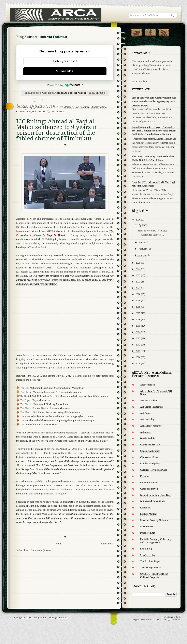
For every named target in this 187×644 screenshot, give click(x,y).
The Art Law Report (151, 561)
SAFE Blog (146, 549)
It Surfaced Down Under (153, 501)
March (142, 242)
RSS (164, 32)
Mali (34, 112)
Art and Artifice (148, 401)
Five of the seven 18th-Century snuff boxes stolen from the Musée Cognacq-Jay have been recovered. (154, 101)
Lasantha (152, 620)
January (142, 255)
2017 (138, 313)
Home (59, 544)
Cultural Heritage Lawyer (154, 470)
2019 (138, 301)
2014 (138, 332)
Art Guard (146, 413)
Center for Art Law (150, 445)
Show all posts (97, 93)
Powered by (65, 85)
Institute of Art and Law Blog (155, 495)
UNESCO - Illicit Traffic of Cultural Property (154, 576)
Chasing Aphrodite (150, 451)
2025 (138, 263)
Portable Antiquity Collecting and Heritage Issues (155, 541)
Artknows (145, 432)
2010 (138, 357)
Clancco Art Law (149, 457)
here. (146, 81)
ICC (92, 107)
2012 (138, 345)
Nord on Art (147, 527)
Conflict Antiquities (150, 464)
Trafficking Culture (150, 568)
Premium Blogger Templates (169, 620)
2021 (138, 288)
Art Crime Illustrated (151, 407)
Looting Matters (149, 514)
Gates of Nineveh (149, 489)
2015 (138, 326)
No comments (58, 112)
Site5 (178, 617)
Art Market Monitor (151, 426)
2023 (138, 275)
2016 (138, 319)
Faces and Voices (149, 482)
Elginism (145, 476)
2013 (138, 338)
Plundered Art (148, 533)
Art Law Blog (147, 419)
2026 (138, 220)
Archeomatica (147, 385)
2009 (138, 364)
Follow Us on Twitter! (137, 32)
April (141, 225)
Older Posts (107, 544)
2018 (138, 307)
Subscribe (65, 71)
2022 (138, 282)
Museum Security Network (154, 520)
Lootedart (145, 508)
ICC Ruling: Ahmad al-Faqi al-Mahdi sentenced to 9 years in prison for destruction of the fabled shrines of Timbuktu (57, 130)
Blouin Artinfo (148, 438)
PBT (45, 618)
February (143, 249)
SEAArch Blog (148, 555)
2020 (138, 294)
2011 (138, 351)
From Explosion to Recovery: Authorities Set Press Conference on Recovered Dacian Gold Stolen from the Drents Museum (154, 131)
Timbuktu (42, 112)
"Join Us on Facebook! (150, 32)
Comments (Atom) (41, 550)
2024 (138, 269)
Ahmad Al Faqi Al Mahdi (77, 107)
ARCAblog (34, 618)
